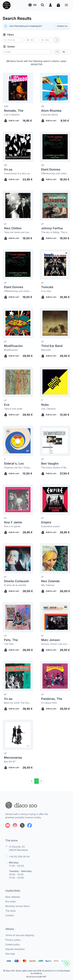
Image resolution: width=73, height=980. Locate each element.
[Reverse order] (57, 52)
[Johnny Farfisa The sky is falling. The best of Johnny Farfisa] (55, 206)
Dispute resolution (15, 949)
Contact (10, 915)
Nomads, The (14, 111)
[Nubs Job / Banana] (55, 382)
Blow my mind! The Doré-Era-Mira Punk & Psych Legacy (18, 703)
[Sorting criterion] (28, 52)
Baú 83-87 (10, 762)
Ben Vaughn (50, 463)
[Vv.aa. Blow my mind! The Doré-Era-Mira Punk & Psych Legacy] (18, 676)
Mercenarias (13, 758)
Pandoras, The (52, 699)
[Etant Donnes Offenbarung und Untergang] (55, 147)
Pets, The (11, 640)
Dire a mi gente (12, 526)
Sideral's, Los (14, 463)
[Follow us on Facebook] (30, 825)
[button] (32, 5)
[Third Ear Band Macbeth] (55, 323)
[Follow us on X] (22, 825)
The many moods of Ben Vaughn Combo (55, 467)
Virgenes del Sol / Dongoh (18, 467)
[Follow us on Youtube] (8, 825)
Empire (46, 522)
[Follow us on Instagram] (15, 825)
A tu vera (46, 291)
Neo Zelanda (50, 581)
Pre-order (11, 901)
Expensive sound (50, 526)
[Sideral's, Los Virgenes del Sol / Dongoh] (18, 441)
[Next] (41, 781)
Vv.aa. (9, 169)
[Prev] (32, 781)
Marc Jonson (51, 640)
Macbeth (46, 350)
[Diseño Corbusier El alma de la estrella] (18, 558)
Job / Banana (48, 409)
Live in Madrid (12, 115)
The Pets (9, 644)
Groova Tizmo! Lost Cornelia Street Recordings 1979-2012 (55, 644)
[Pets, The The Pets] (18, 617)
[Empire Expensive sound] (55, 500)
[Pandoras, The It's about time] (55, 676)
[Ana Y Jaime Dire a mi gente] (18, 500)
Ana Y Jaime (13, 522)
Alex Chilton (13, 228)
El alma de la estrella (15, 585)
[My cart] (58, 5)
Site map (10, 954)
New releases (13, 897)
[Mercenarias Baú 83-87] (18, 735)
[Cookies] (67, 963)
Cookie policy (13, 944)
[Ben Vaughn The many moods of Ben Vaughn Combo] (55, 441)
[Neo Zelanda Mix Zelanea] (55, 558)
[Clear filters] (57, 40)
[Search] (42, 5)
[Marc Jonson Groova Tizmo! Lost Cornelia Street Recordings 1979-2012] (55, 617)
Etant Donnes (51, 169)
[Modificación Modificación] (18, 323)
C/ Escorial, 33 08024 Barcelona (18, 848)
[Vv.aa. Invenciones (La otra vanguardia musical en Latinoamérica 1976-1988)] (18, 147)
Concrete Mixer (50, 115)
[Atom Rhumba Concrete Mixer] (55, 88)
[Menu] (66, 5)
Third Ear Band (52, 346)
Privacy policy (13, 940)
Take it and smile (13, 409)
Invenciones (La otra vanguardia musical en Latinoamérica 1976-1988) (18, 173)
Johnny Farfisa (52, 228)
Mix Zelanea (48, 585)
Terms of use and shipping (20, 935)
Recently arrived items (17, 906)
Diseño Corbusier (17, 581)
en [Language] (32, 5)
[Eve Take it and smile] (18, 382)
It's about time (49, 703)
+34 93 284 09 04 (19, 857)
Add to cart (12, 121)
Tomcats (47, 287)
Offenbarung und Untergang (55, 173)
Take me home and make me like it (18, 232)
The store (10, 911)
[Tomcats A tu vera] (55, 264)
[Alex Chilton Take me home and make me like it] (18, 206)
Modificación (13, 346)
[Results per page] (66, 52)
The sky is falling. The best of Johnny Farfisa (55, 232)
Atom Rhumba (51, 111)
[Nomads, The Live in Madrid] (18, 88)
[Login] (50, 5)
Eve (7, 405)
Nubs (45, 405)
